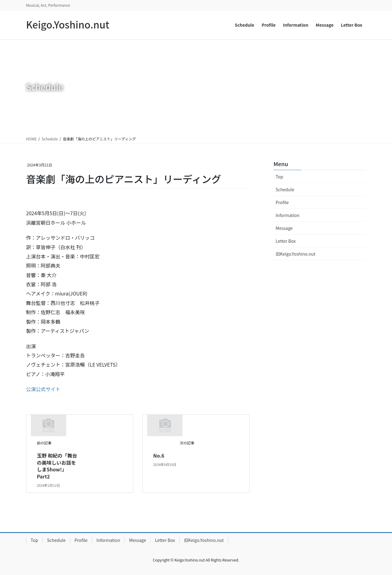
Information (288, 215)
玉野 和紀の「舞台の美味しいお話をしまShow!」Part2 (57, 466)
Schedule (285, 189)
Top (279, 177)
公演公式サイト (43, 389)
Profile (282, 202)
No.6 (159, 455)
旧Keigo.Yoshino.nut (296, 254)
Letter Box (286, 241)
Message (284, 228)
